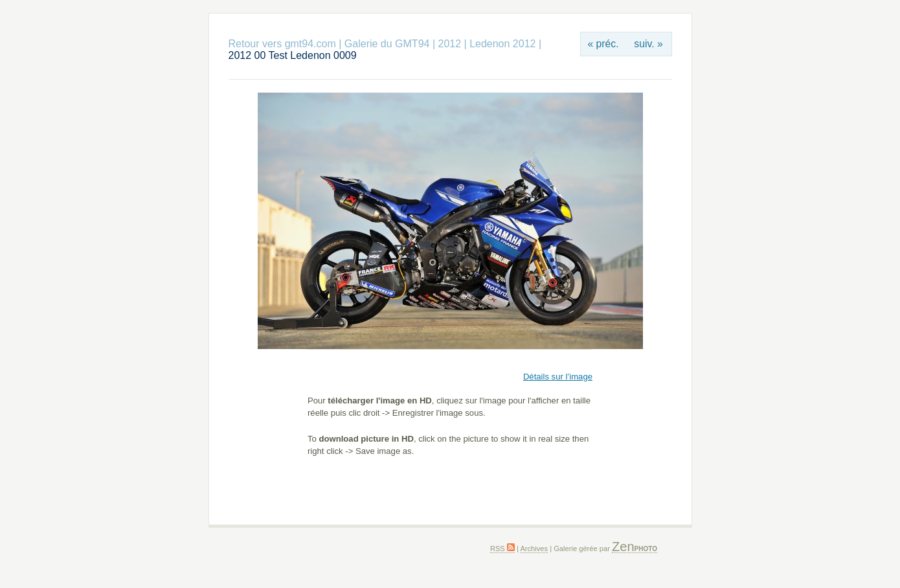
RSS (502, 548)
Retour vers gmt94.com (282, 44)
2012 (449, 44)
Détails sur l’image (558, 377)
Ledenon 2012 (502, 44)
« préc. (603, 44)
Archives (534, 548)
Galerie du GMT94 (387, 44)
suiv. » (648, 44)
